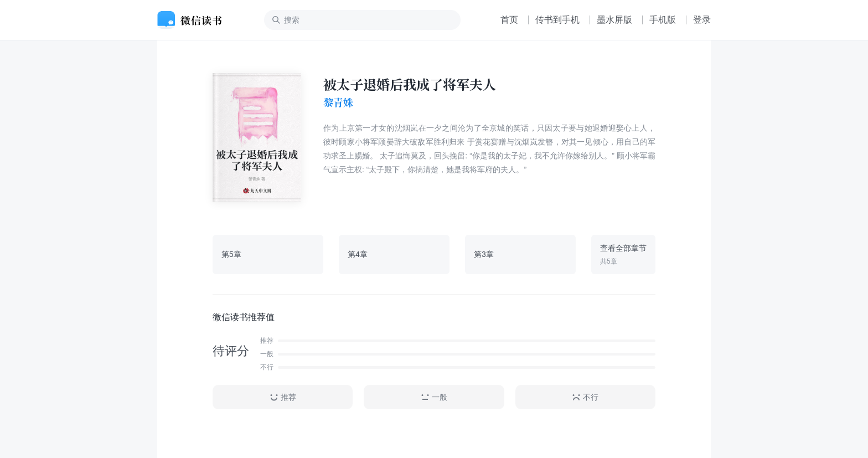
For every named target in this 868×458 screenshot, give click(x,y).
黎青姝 (338, 102)
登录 (702, 20)
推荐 (283, 397)
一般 (434, 397)
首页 (509, 20)
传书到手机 (557, 20)
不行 (585, 397)
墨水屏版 (614, 20)
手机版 (663, 20)
